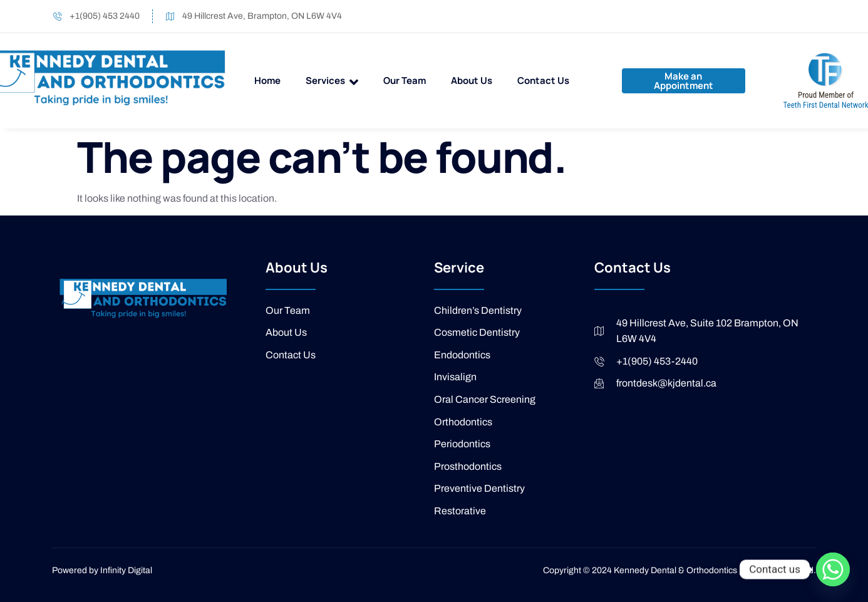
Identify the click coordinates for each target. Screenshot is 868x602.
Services (332, 81)
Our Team (405, 80)
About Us (472, 80)
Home (267, 80)
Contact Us (543, 80)
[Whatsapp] (833, 569)
